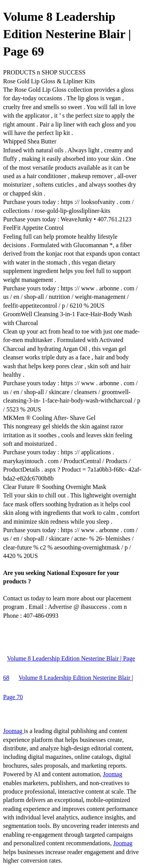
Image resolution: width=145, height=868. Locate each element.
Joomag (14, 731)
